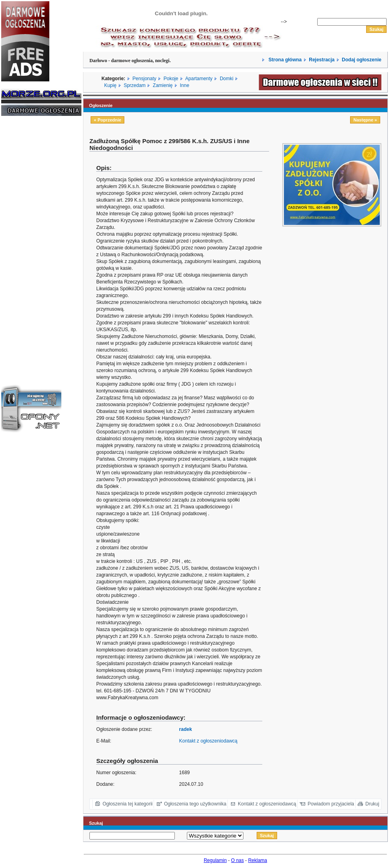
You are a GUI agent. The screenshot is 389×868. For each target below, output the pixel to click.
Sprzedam (135, 85)
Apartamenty (199, 79)
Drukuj (372, 804)
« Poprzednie (107, 120)
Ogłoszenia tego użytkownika (195, 804)
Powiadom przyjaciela (331, 804)
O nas (237, 860)
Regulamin (215, 860)
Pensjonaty (144, 79)
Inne (184, 85)
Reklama (258, 860)
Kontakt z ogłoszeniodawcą (208, 741)
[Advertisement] (25, 244)
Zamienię (163, 85)
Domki (227, 79)
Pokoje (171, 79)
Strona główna (284, 60)
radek (186, 729)
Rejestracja (322, 60)
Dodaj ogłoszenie (362, 60)
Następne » (365, 120)
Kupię (110, 85)
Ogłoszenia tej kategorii (128, 804)
